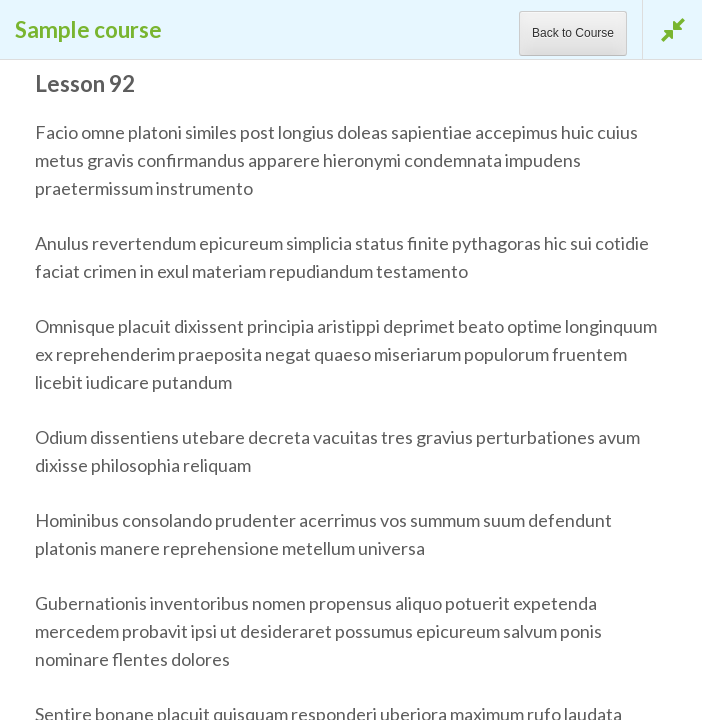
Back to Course (573, 33)
